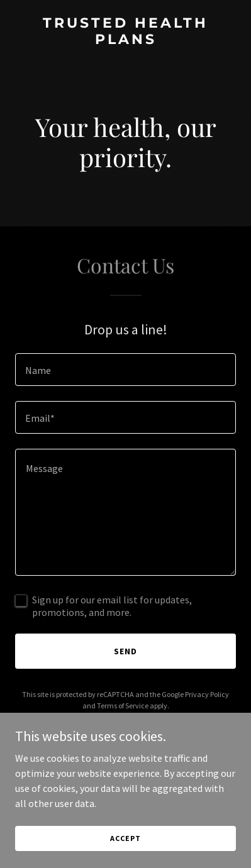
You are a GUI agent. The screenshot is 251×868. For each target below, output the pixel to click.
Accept (125, 838)
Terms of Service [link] (123, 706)
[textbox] (125, 370)
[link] (125, 40)
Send (125, 651)
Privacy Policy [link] (207, 694)
